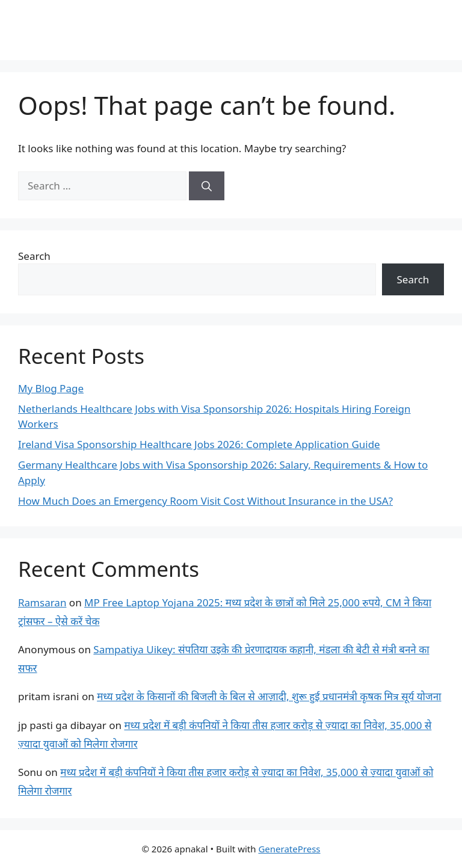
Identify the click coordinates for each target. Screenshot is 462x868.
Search (34, 256)
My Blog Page (51, 388)
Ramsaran (42, 602)
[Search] (207, 186)
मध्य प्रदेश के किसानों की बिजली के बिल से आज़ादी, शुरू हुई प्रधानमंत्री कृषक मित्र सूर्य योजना (269, 696)
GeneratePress (289, 849)
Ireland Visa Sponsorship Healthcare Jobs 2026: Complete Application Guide (199, 444)
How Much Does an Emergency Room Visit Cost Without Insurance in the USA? (205, 501)
